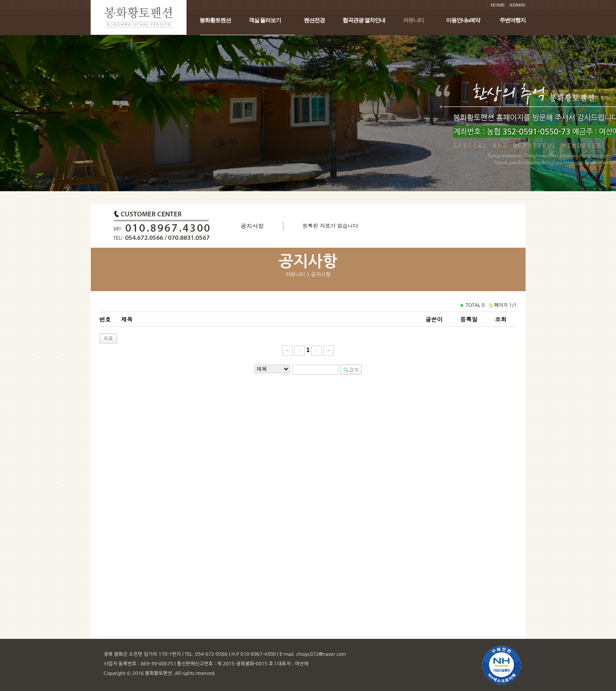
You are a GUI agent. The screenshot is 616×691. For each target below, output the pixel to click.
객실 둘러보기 (265, 20)
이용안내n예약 (463, 20)
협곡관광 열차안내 (364, 20)
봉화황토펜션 (215, 20)
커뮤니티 (413, 20)
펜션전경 (314, 20)
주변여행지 (513, 20)
